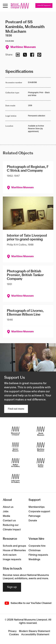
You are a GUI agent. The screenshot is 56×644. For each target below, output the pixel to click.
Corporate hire (37, 546)
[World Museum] (41, 431)
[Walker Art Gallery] (15, 463)
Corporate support (39, 512)
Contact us (9, 521)
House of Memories (14, 550)
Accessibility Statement (35, 635)
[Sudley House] (41, 463)
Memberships (37, 507)
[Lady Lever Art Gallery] (15, 478)
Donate (33, 521)
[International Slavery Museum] (15, 447)
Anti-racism (10, 555)
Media (6, 516)
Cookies (14, 635)
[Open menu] (5, 6)
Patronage (34, 516)
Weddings (34, 559)
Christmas (35, 550)
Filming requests (38, 555)
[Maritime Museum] (41, 447)
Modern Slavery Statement (35, 631)
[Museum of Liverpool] (15, 431)
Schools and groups (14, 546)
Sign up (12, 587)
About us (8, 507)
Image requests (12, 559)
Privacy (12, 631)
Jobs (6, 512)
